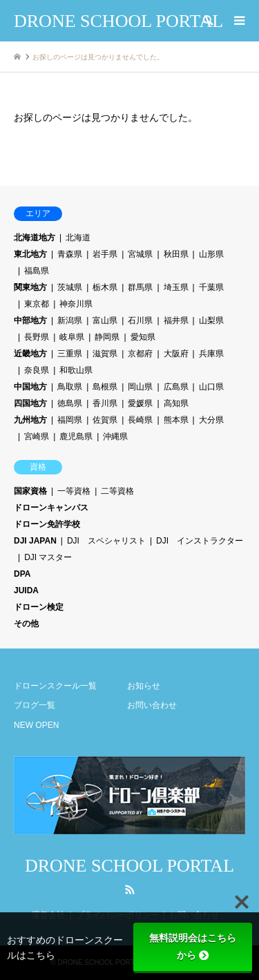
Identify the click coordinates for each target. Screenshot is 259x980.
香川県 (105, 403)
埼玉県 (176, 287)
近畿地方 (30, 354)
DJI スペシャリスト (106, 541)
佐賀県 (105, 420)
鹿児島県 (76, 436)
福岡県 (70, 420)
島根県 (105, 387)
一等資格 (74, 491)
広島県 (176, 387)
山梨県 (211, 320)
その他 (26, 624)
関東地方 (30, 287)
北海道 (78, 238)
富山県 (105, 320)
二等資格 (117, 491)
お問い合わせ (152, 705)
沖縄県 (115, 436)
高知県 (176, 403)
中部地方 (30, 320)
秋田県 (176, 254)
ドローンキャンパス (51, 508)
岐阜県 (72, 337)
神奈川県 (76, 304)
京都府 (140, 354)
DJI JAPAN (35, 541)
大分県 (211, 420)
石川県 (140, 320)
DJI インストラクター (200, 541)
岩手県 (105, 254)
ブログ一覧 (35, 705)
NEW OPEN (36, 725)
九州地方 (30, 420)
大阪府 (176, 354)
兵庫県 (211, 354)
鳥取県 (70, 387)
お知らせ (144, 686)
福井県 (176, 320)
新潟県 (70, 320)
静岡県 (107, 337)
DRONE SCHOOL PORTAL (129, 866)
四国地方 (30, 403)
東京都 (37, 304)
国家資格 (30, 491)
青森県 (70, 254)
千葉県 (211, 287)
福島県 (37, 271)
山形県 (211, 254)
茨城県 (70, 287)
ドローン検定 (39, 607)
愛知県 (143, 337)
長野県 (37, 337)
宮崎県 (37, 436)
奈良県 (37, 370)
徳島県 (70, 403)
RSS (130, 890)
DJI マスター (48, 557)
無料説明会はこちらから (193, 947)
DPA (22, 574)
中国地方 (30, 387)
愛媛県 (140, 403)
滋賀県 (105, 354)
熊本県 (176, 420)
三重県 (70, 354)
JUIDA (26, 590)
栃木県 (105, 287)
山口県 (211, 387)
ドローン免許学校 (47, 524)
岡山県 (140, 387)
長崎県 (140, 420)
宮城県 (140, 254)
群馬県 (140, 287)
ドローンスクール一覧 (55, 686)
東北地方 (30, 254)
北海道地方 (35, 238)
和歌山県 (76, 370)
